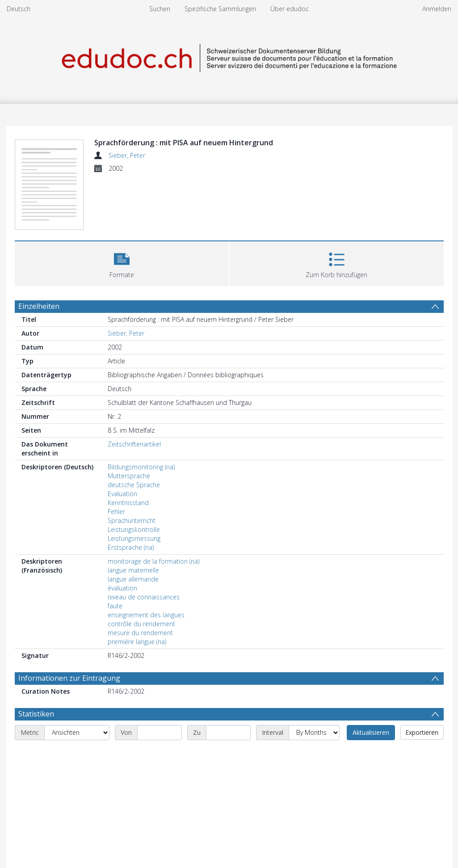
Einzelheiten (39, 306)
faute (115, 606)
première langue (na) (137, 642)
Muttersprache (129, 476)
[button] (122, 263)
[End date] (228, 733)
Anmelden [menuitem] (437, 9)
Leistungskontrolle (134, 529)
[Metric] (77, 733)
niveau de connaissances (144, 597)
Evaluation (122, 494)
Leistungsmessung (134, 538)
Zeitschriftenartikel (134, 444)
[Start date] (160, 733)
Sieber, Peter (127, 155)
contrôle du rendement (141, 624)
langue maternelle (133, 570)
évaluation (122, 588)
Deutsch (19, 9)
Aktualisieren (371, 732)
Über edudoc (290, 9)
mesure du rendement (140, 633)
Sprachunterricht (132, 520)
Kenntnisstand (128, 503)
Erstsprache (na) (131, 547)
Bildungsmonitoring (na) (141, 467)
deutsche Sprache (134, 485)
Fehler (116, 512)
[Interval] (314, 733)
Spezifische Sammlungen (220, 9)
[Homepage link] (229, 57)
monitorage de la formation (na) (153, 561)
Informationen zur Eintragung (69, 678)
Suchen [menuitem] (160, 9)
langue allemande (133, 579)
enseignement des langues (146, 615)
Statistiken (36, 714)
